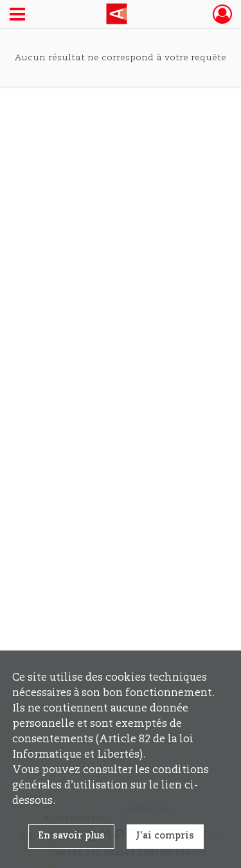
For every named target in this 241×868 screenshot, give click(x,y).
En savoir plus (71, 836)
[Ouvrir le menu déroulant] (17, 15)
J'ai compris (165, 836)
